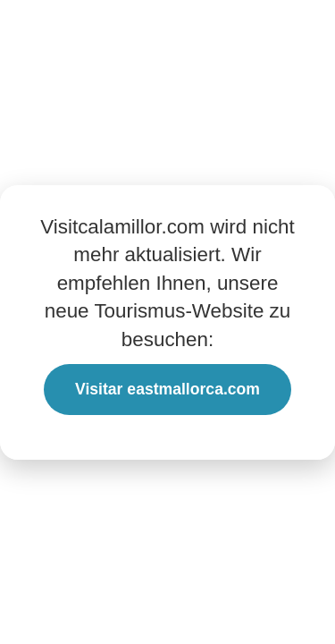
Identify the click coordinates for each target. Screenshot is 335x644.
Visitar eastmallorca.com (167, 389)
